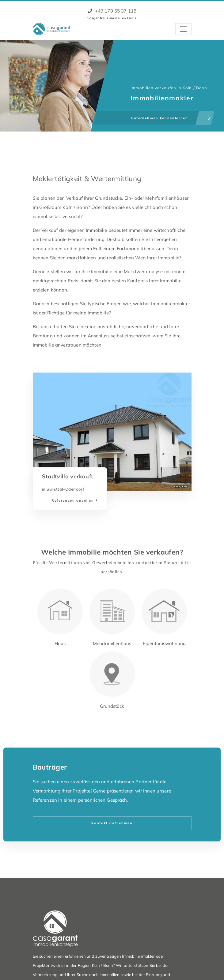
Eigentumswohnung (164, 643)
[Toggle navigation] (183, 29)
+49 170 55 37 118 (112, 11)
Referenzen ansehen (73, 500)
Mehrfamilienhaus (112, 643)
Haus (60, 643)
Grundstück (112, 706)
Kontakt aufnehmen (112, 823)
